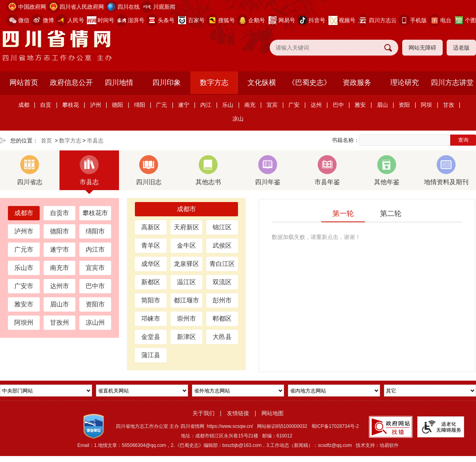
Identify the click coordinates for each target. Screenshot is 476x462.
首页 (46, 141)
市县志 (95, 141)
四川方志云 (383, 20)
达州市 (59, 286)
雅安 (360, 105)
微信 (24, 20)
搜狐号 (226, 20)
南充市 (59, 268)
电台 (446, 20)
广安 (294, 105)
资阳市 (95, 304)
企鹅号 (257, 20)
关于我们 (203, 413)
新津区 (186, 337)
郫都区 (222, 319)
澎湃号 (136, 20)
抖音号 (317, 20)
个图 (470, 20)
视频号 (347, 20)
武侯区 (222, 245)
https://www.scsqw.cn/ (230, 426)
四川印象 (167, 83)
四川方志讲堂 (452, 83)
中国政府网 (32, 7)
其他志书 (208, 170)
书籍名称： (345, 140)
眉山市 (59, 304)
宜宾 (272, 105)
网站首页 (24, 83)
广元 (161, 105)
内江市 (95, 249)
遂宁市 (59, 249)
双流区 (222, 282)
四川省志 (30, 170)
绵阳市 (95, 231)
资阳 (404, 105)
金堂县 (151, 337)
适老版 (461, 48)
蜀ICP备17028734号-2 (335, 426)
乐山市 (24, 268)
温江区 (186, 282)
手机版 (418, 20)
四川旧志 (149, 170)
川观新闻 (164, 7)
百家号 (196, 20)
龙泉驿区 (186, 264)
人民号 (76, 20)
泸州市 (24, 231)
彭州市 (222, 300)
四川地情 (119, 83)
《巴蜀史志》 (309, 83)
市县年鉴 (327, 170)
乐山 (228, 105)
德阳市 (59, 231)
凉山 (238, 119)
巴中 (338, 105)
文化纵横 (262, 83)
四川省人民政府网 (82, 7)
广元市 (24, 249)
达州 (316, 105)
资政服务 (357, 83)
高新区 (151, 227)
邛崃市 (151, 319)
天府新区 (186, 227)
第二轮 (391, 214)
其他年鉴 (387, 170)
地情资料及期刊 (446, 170)
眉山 (382, 105)
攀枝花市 (95, 213)
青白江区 (222, 264)
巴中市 (95, 286)
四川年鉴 (268, 170)
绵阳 (140, 105)
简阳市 (151, 300)
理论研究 (405, 83)
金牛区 (186, 245)
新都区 (151, 282)
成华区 (151, 264)
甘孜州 (59, 322)
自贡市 (59, 213)
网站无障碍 (422, 48)
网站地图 (273, 413)
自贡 (46, 105)
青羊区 (151, 245)
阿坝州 (24, 322)
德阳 (117, 105)
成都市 (24, 213)
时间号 (106, 20)
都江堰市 (186, 300)
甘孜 (449, 105)
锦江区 (222, 227)
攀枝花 (71, 105)
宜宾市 (95, 268)
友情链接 (238, 413)
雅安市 (24, 304)
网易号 (287, 20)
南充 (250, 105)
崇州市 (186, 319)
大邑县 (222, 337)
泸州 (96, 105)
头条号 (166, 20)
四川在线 (129, 7)
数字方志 (214, 83)
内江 (206, 105)
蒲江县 (151, 355)
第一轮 (343, 214)
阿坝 (426, 105)
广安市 (24, 286)
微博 (48, 20)
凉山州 (95, 322)
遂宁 (184, 105)
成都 (24, 105)
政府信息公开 (71, 83)
